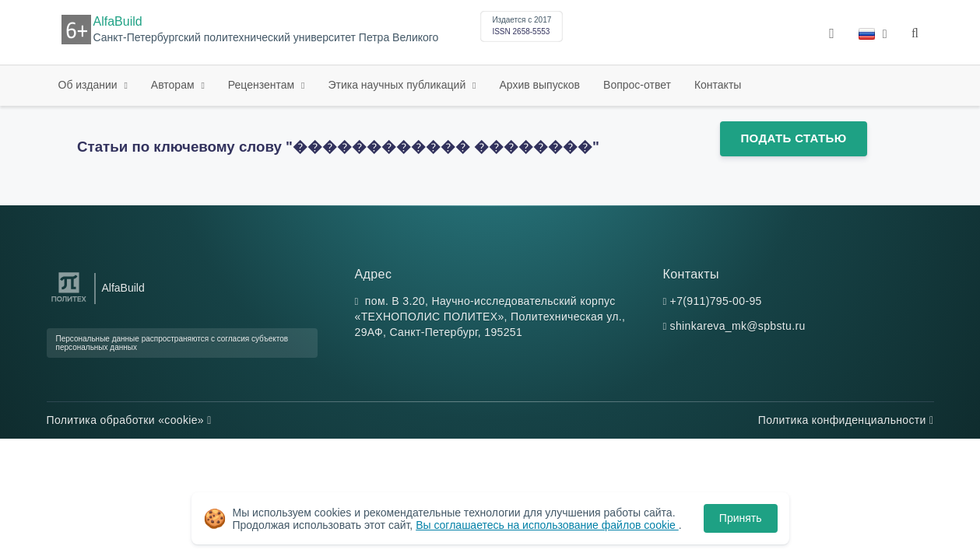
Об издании (90, 85)
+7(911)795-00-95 (716, 301)
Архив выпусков (540, 85)
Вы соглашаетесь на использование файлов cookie (547, 525)
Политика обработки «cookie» (129, 420)
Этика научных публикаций (398, 85)
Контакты (718, 85)
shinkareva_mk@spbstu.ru (738, 326)
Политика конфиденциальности (846, 420)
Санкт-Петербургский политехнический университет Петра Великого (266, 38)
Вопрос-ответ (637, 85)
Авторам (174, 85)
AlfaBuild (118, 21)
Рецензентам (263, 85)
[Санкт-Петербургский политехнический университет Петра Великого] (69, 302)
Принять (741, 518)
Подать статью (793, 138)
